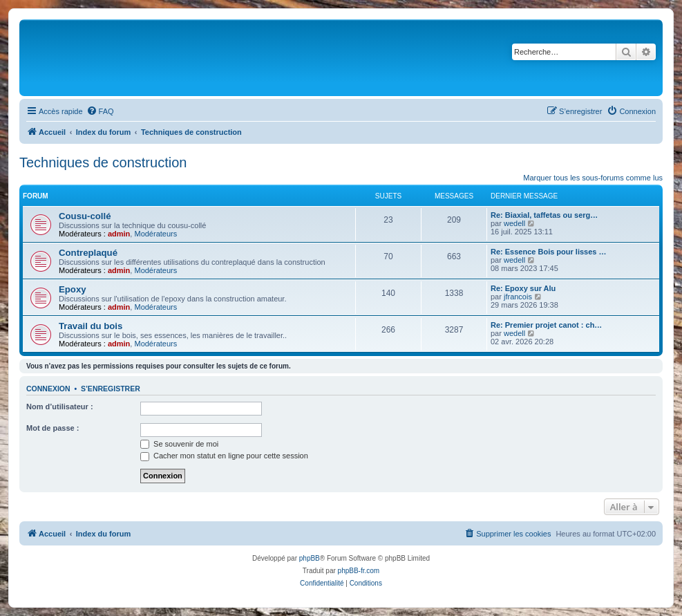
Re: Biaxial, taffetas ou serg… (544, 215)
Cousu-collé (85, 216)
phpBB (310, 558)
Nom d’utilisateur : (60, 407)
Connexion (48, 389)
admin (119, 234)
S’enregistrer (111, 389)
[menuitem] (100, 111)
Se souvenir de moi (179, 444)
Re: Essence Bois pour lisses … (549, 252)
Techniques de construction (103, 162)
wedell (514, 223)
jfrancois (518, 297)
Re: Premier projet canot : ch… (546, 325)
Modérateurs (155, 234)
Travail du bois (91, 326)
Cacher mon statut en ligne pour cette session (224, 456)
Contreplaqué (88, 253)
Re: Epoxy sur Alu (523, 288)
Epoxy (73, 289)
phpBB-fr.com (359, 571)
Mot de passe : (53, 428)
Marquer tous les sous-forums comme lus (593, 178)
